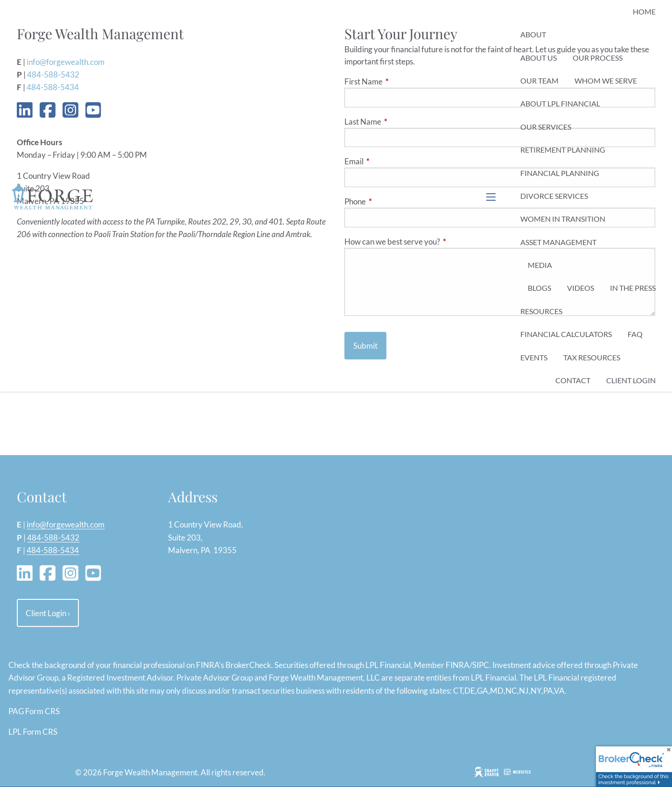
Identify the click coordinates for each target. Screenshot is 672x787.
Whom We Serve (606, 81)
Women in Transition (563, 219)
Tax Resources (592, 357)
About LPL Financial (560, 103)
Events (534, 357)
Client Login (631, 380)
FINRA (458, 665)
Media (540, 265)
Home (644, 11)
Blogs (539, 288)
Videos (581, 288)
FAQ (635, 334)
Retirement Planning (563, 150)
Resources (541, 311)
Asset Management (558, 242)
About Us (539, 58)
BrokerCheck (248, 665)
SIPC (481, 665)
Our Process (598, 58)
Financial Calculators (566, 334)
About (533, 34)
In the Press (633, 288)
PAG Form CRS (34, 711)
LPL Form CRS (33, 732)
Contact (573, 380)
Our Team (539, 81)
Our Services (546, 127)
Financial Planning (560, 173)
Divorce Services (554, 196)
